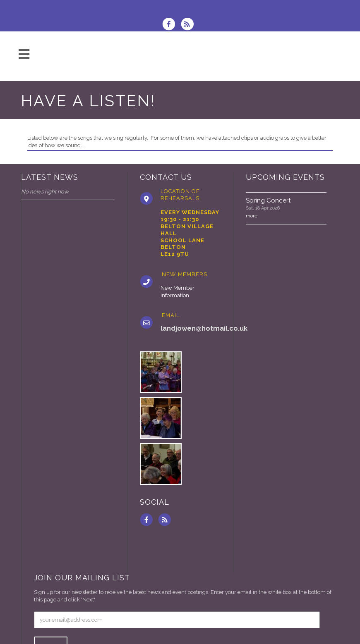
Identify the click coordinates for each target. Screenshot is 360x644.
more (252, 216)
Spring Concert (268, 200)
